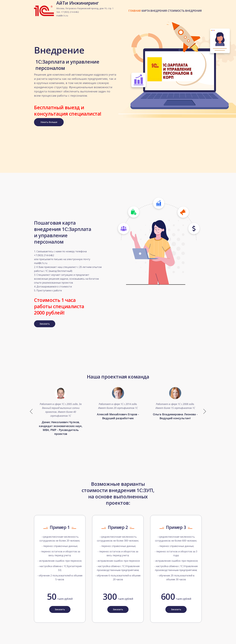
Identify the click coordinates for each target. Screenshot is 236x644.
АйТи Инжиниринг (85, 12)
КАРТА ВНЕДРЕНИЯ (150, 14)
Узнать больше (49, 122)
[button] (205, 408)
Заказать (45, 320)
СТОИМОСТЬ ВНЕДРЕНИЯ (183, 14)
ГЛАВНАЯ (127, 14)
